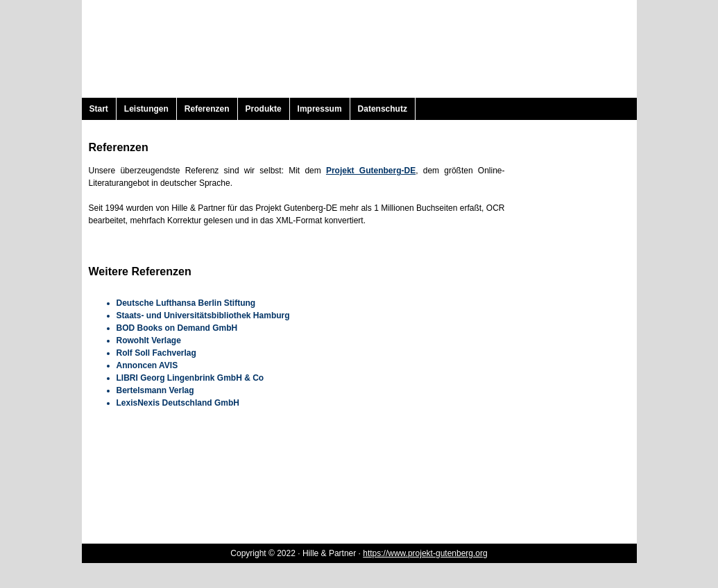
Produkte (264, 109)
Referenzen (207, 109)
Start (99, 109)
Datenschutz (383, 109)
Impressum (320, 109)
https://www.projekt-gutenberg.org (425, 553)
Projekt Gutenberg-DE (371, 171)
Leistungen (146, 109)
